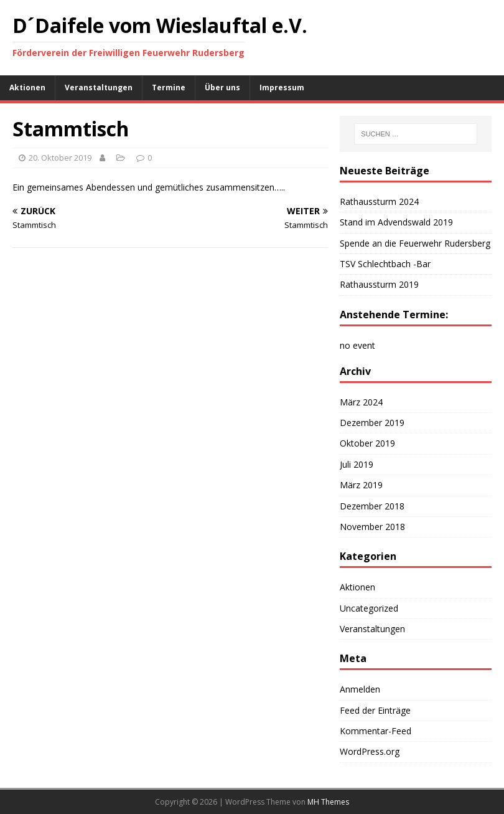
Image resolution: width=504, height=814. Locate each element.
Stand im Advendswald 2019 (396, 222)
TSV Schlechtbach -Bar (385, 264)
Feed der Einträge (375, 710)
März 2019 (361, 485)
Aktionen (27, 88)
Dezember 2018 (372, 506)
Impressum (282, 88)
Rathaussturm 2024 (379, 201)
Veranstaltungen (99, 88)
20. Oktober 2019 (60, 158)
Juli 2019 (357, 464)
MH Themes (328, 802)
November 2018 (372, 527)
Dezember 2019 (372, 423)
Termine (169, 88)
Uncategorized (369, 608)
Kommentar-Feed (376, 731)
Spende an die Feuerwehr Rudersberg (415, 243)
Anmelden (360, 689)
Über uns (222, 88)
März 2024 (361, 402)
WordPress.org (370, 751)
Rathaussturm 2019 (379, 284)
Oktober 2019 (367, 443)
